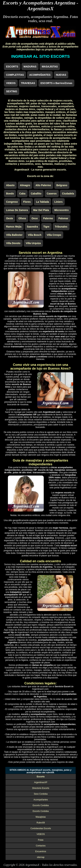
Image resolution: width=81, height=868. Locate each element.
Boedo (10, 194)
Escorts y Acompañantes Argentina (39, 3)
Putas (41, 840)
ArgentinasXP (41, 782)
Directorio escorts (16, 17)
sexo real (45, 21)
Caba (22, 194)
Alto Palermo (43, 185)
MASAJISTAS (50, 67)
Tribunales (61, 227)
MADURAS (30, 67)
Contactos (41, 846)
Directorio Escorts (41, 788)
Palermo (48, 218)
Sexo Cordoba (41, 794)
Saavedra (32, 227)
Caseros (52, 194)
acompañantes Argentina (49, 17)
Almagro (25, 185)
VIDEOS (11, 83)
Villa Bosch (34, 235)
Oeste (10, 218)
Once (35, 218)
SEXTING (12, 91)
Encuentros (41, 851)
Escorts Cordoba (41, 805)
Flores (27, 202)
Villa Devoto (13, 243)
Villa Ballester (14, 235)
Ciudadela (68, 194)
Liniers (58, 202)
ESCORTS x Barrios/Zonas (56, 83)
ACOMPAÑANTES (40, 75)
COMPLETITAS (15, 75)
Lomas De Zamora (17, 210)
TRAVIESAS (28, 83)
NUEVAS (61, 75)
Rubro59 (41, 823)
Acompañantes (41, 800)
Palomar (63, 218)
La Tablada (42, 202)
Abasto (10, 185)
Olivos (22, 218)
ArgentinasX (40, 9)
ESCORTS (12, 67)
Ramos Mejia (14, 227)
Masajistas (41, 817)
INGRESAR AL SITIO (40, 56)
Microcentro (61, 210)
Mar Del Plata (41, 210)
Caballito (36, 194)
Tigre (46, 227)
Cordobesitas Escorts (41, 828)
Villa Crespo (54, 235)
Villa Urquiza (33, 243)
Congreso (12, 202)
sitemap (41, 857)
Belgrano (62, 185)
